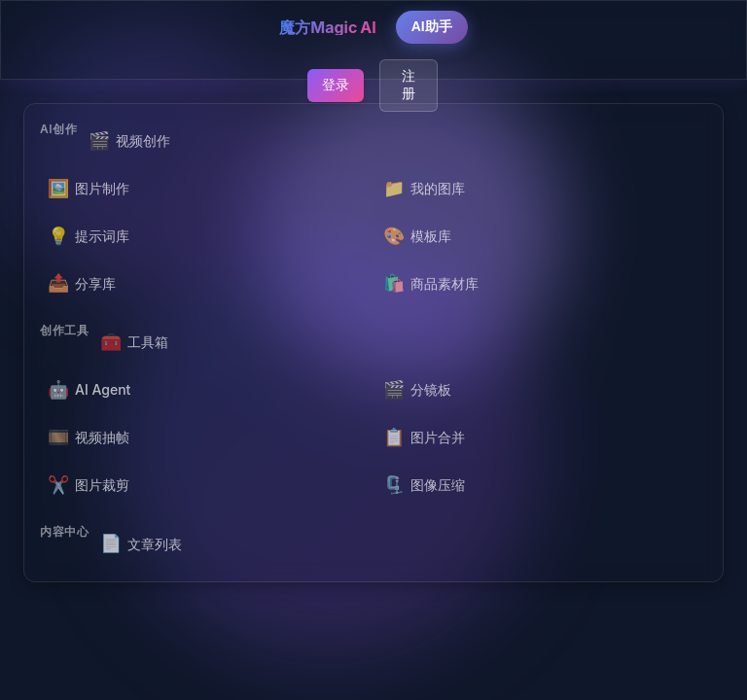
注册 (409, 85)
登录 (336, 85)
